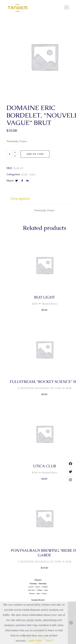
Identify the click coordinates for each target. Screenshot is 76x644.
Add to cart (35, 154)
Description (20, 199)
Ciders (32, 175)
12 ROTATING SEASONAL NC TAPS (39, 388)
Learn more (35, 641)
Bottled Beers (50, 304)
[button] (67, 8)
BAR (24, 175)
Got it (49, 641)
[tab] (20, 200)
